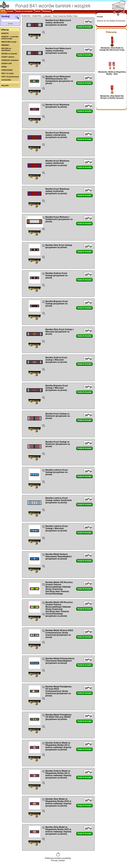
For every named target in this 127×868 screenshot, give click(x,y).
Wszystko (5, 85)
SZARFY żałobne (8, 57)
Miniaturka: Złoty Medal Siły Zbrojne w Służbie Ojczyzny (112, 97)
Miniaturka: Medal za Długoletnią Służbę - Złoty (112, 73)
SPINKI (4, 67)
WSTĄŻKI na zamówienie (6, 49)
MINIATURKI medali (9, 42)
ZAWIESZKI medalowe (10, 60)
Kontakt (10, 11)
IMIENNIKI (5, 45)
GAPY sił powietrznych (10, 77)
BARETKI (5, 33)
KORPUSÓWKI (7, 70)
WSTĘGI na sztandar (9, 54)
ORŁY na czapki (7, 73)
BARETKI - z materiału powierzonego (10, 38)
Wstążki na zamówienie (24, 11)
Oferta (3, 11)
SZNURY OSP (7, 63)
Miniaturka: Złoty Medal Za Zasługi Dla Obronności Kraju (112, 49)
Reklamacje (47, 11)
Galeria (38, 11)
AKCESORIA (6, 80)
